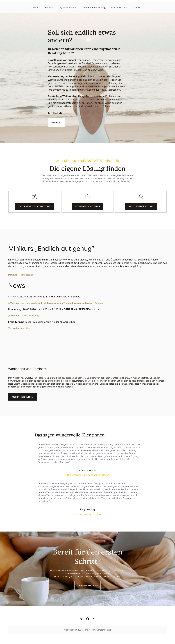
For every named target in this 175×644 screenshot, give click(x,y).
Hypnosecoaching (87, 206)
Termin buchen (87, 585)
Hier (28, 328)
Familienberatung (141, 206)
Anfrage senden (22, 397)
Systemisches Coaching (34, 206)
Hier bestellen (26, 275)
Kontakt (56, 123)
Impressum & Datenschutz (98, 630)
